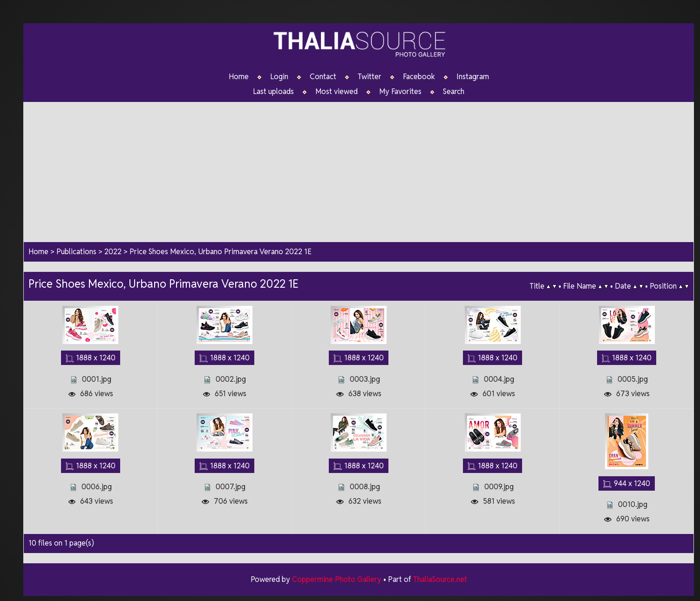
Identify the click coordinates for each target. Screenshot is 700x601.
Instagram (473, 77)
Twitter (370, 77)
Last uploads (273, 92)
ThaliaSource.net (440, 579)
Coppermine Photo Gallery (337, 579)
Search (454, 92)
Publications (76, 252)
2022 (113, 252)
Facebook (419, 77)
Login (279, 77)
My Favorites (400, 92)
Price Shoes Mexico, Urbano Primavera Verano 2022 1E (221, 252)
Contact (323, 77)
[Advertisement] (359, 167)
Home (239, 77)
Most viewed (336, 92)
